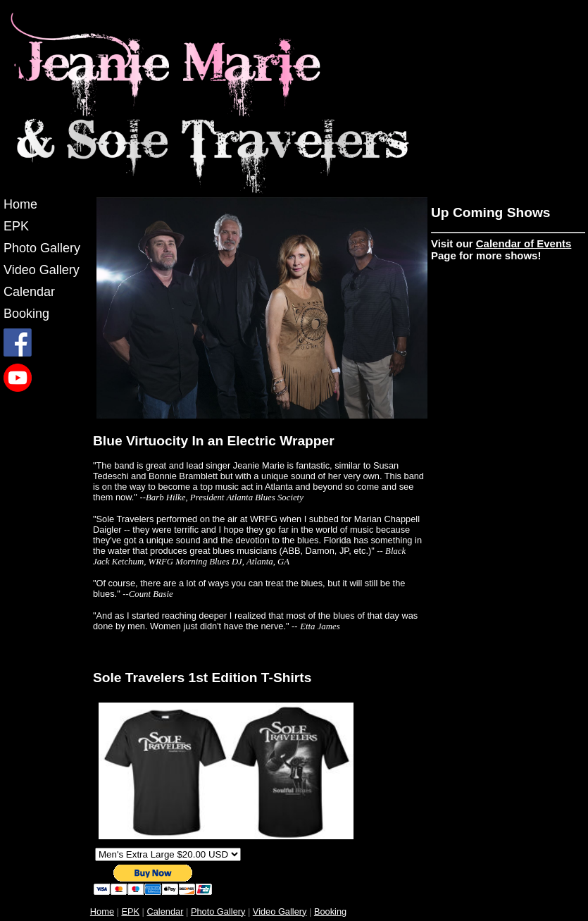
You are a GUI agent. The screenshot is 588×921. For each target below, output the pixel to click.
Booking (26, 314)
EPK (16, 226)
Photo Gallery (42, 248)
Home (20, 204)
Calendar (29, 292)
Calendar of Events (524, 243)
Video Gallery (42, 270)
